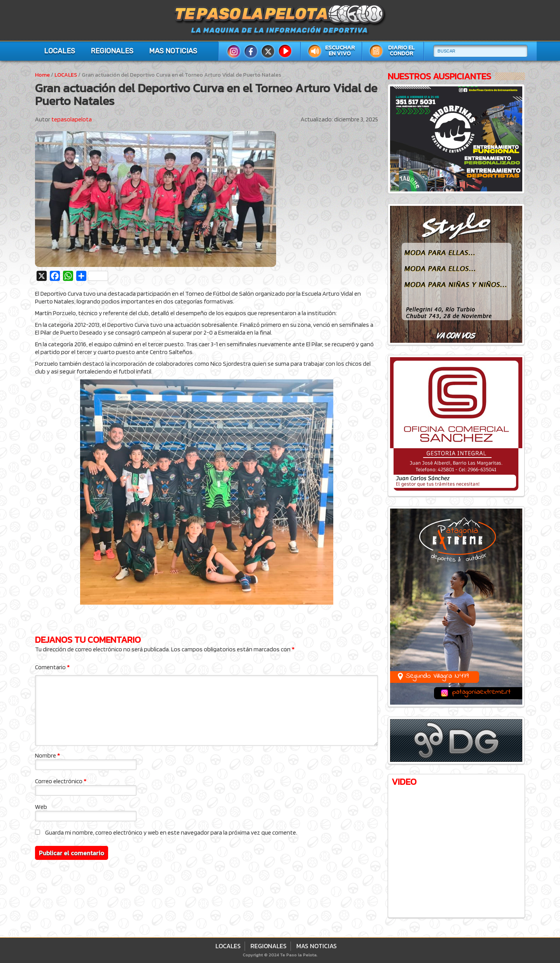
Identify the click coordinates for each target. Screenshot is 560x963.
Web (41, 807)
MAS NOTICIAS (173, 51)
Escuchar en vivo (340, 50)
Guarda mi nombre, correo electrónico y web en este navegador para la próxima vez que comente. (171, 832)
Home (42, 75)
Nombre (47, 755)
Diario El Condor (401, 50)
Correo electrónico (61, 781)
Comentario (52, 667)
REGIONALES (112, 51)
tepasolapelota (72, 119)
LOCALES (59, 51)
